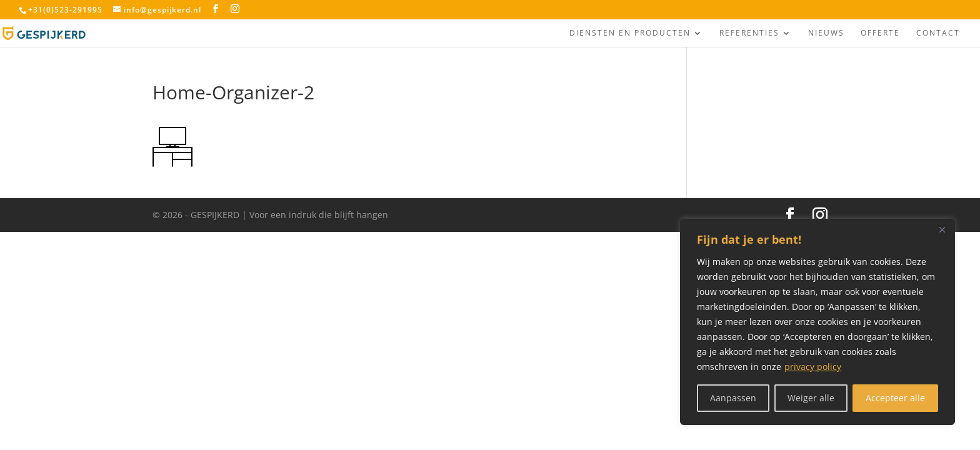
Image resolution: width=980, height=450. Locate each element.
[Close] (942, 229)
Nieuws (826, 33)
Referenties (749, 33)
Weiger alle (811, 398)
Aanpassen (733, 398)
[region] (817, 322)
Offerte (880, 33)
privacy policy (813, 367)
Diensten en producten (630, 33)
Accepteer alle (895, 398)
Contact (938, 33)
